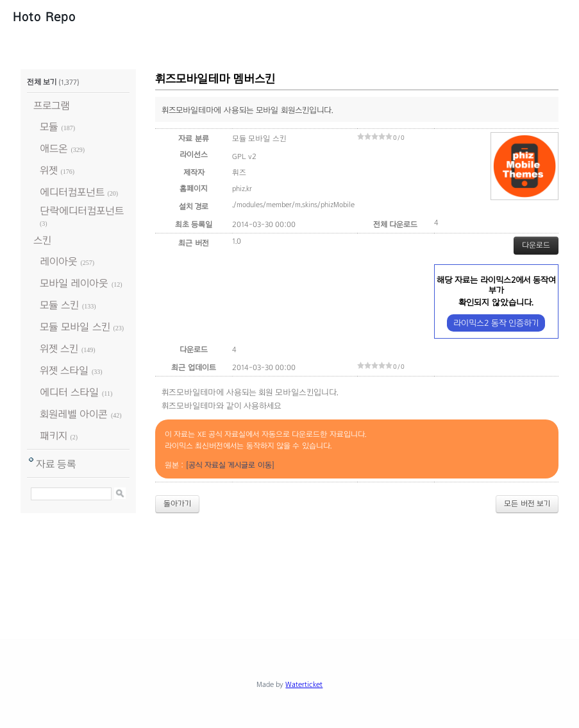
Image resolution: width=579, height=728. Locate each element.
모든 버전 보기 (527, 504)
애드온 (54, 148)
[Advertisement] (290, 571)
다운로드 (536, 245)
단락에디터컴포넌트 (82, 211)
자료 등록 (56, 464)
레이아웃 (59, 261)
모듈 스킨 (59, 305)
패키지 (54, 436)
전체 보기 (42, 82)
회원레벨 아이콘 (74, 414)
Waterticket (304, 684)
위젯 (49, 170)
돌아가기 (177, 504)
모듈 (49, 127)
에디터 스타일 (69, 392)
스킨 (42, 240)
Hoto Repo (44, 17)
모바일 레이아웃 (74, 283)
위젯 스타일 (64, 370)
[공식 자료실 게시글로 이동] (230, 465)
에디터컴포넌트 (72, 192)
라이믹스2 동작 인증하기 (496, 323)
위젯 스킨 (59, 349)
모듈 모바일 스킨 (75, 327)
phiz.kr (242, 189)
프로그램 (52, 106)
